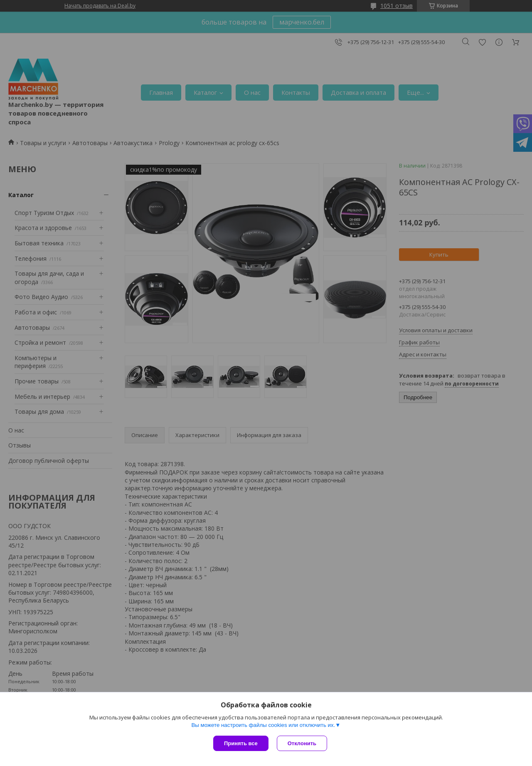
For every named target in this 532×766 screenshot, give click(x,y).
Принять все (241, 743)
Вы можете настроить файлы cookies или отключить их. (263, 725)
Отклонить (302, 743)
